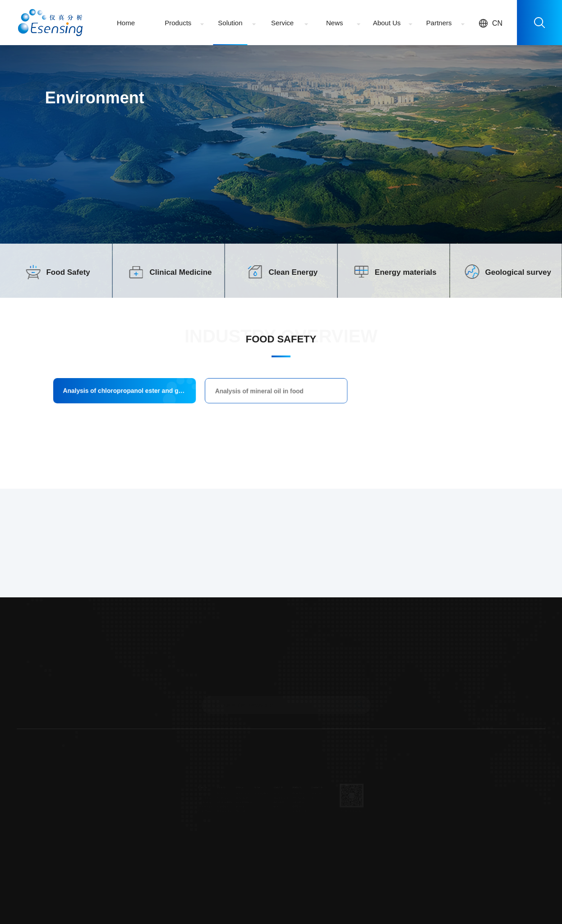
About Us (387, 23)
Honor (274, 811)
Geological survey (518, 272)
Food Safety (68, 272)
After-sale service (224, 790)
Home (126, 23)
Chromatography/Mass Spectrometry (167, 797)
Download (219, 811)
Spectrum (161, 790)
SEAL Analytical (310, 797)
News (335, 23)
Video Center (221, 818)
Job (330, 797)
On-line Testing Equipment (167, 804)
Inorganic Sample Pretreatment (167, 811)
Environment (192, 790)
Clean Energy (293, 272)
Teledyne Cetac (309, 818)
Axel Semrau (308, 804)
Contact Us (335, 790)
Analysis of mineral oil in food (269, 393)
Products (178, 23)
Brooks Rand (308, 790)
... (156, 824)
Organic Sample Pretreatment (167, 818)
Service (282, 23)
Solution (230, 23)
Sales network (221, 797)
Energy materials (406, 272)
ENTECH (305, 811)
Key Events (278, 804)
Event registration (224, 804)
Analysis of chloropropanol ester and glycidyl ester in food (194, 393)
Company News (252, 790)
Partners (439, 23)
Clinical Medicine (181, 272)
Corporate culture (282, 797)
